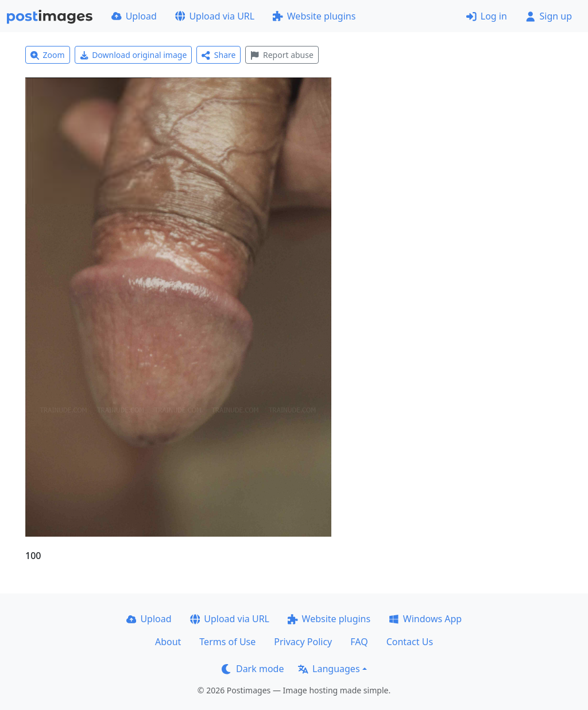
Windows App (425, 619)
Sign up (549, 16)
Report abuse (282, 55)
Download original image (134, 55)
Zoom (48, 55)
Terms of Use (227, 642)
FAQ (359, 642)
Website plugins (314, 16)
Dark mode (253, 669)
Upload (134, 16)
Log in (487, 16)
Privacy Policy (303, 642)
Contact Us (410, 642)
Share (218, 55)
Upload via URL (215, 16)
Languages (329, 669)
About (168, 642)
